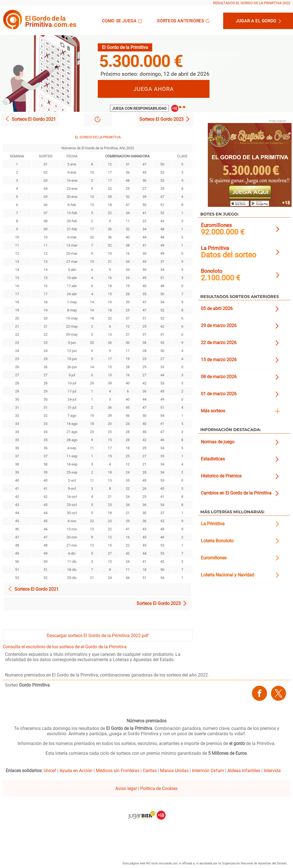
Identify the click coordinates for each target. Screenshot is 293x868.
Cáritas (150, 771)
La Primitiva (215, 248)
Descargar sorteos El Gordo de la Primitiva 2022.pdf (98, 636)
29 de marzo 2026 (219, 326)
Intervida (272, 771)
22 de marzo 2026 (219, 343)
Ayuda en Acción (76, 771)
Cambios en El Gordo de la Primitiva (236, 493)
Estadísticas (213, 459)
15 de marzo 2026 (219, 360)
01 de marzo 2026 (219, 394)
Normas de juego (218, 442)
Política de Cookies (159, 788)
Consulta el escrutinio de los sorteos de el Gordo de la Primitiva (65, 647)
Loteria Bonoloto (217, 541)
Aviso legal (126, 788)
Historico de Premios (221, 476)
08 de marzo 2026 (219, 377)
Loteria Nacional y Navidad (228, 575)
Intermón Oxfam (208, 771)
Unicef (50, 771)
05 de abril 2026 (217, 308)
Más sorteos (213, 411)
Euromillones (216, 225)
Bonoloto (212, 271)
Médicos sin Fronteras (118, 771)
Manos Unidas (174, 771)
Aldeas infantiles (244, 771)
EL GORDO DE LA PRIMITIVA (98, 137)
